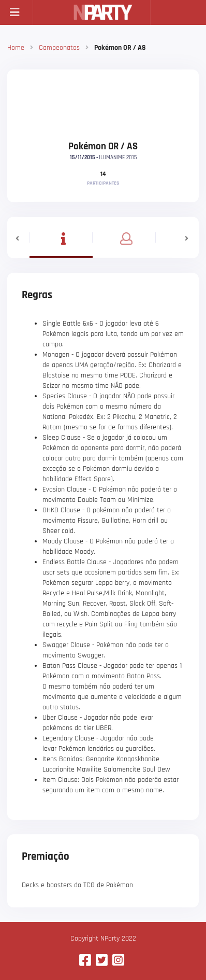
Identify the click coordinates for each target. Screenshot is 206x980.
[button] (18, 237)
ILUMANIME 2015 (118, 158)
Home (16, 48)
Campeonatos (59, 48)
